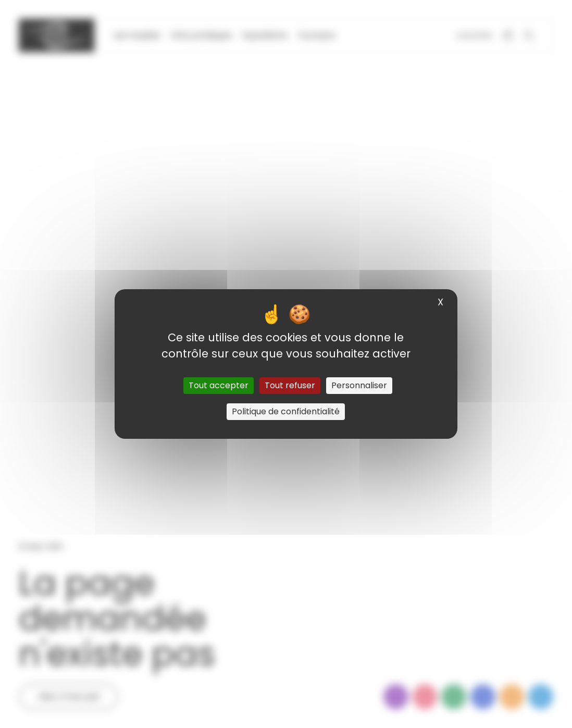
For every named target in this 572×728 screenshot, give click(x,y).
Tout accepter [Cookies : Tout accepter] (219, 385)
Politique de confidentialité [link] (286, 411)
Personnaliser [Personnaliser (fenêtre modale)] (359, 385)
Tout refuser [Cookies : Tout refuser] (290, 385)
